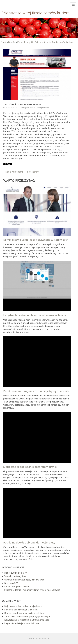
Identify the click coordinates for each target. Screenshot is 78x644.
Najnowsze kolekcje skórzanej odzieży (23, 606)
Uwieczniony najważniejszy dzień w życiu (24, 580)
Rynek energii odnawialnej (17, 586)
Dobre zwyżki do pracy (15, 573)
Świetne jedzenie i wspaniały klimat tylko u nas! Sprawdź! (32, 590)
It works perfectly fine (15, 576)
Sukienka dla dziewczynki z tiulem (21, 610)
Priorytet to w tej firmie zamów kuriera (54, 42)
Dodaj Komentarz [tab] (14, 172)
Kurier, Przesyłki (25, 42)
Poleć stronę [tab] (33, 172)
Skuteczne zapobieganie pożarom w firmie (30, 467)
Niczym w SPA (11, 583)
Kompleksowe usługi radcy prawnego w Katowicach (36, 240)
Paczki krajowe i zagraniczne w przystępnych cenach (36, 391)
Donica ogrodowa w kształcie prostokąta (24, 613)
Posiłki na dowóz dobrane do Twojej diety (29, 542)
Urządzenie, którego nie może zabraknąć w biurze (35, 315)
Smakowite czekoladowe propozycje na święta (27, 616)
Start (4, 42)
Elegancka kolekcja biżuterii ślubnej (22, 623)
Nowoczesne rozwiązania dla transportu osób (27, 620)
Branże (12, 42)
